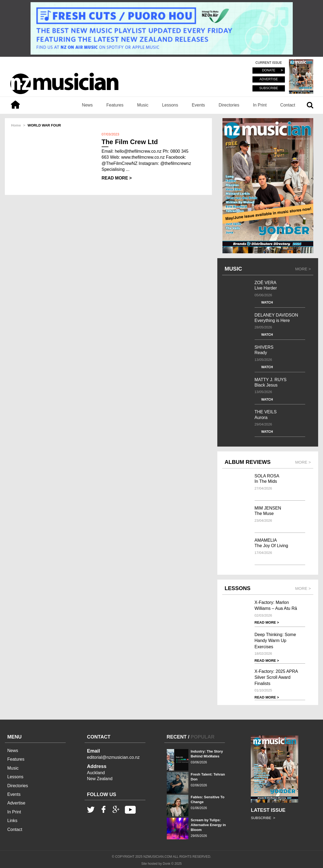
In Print (260, 105)
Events (198, 105)
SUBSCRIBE (269, 88)
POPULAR (203, 737)
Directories (229, 105)
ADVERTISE (269, 79)
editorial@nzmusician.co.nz (113, 757)
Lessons (170, 105)
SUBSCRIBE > (263, 818)
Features (115, 105)
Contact (288, 105)
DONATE (269, 71)
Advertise (16, 803)
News (87, 105)
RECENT (177, 737)
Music (143, 105)
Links (12, 821)
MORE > (303, 269)
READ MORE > (117, 178)
